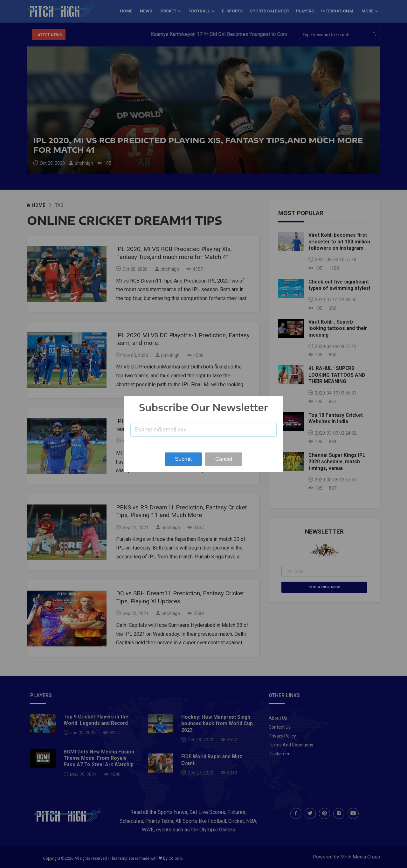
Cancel (224, 459)
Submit (183, 459)
